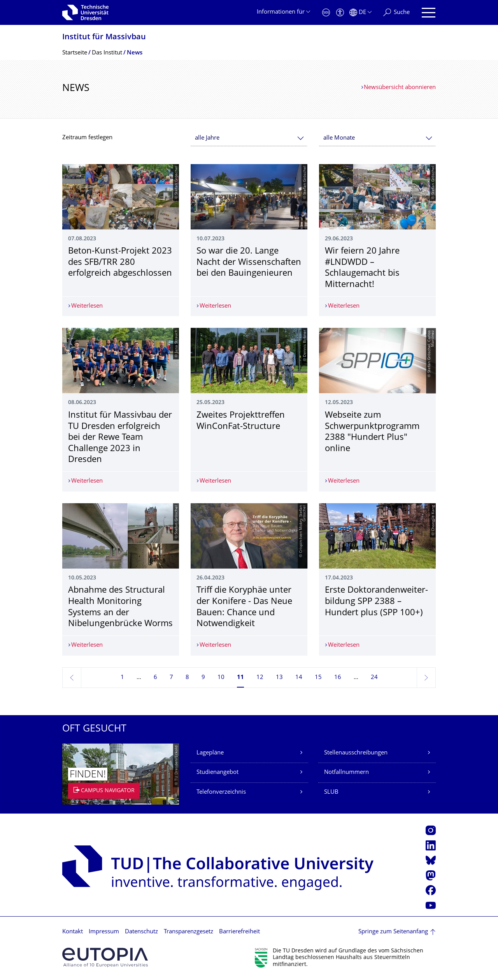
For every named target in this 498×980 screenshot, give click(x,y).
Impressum (104, 932)
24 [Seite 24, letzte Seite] (374, 678)
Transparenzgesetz (189, 932)
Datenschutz (141, 932)
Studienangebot (217, 773)
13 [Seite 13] (279, 678)
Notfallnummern (346, 773)
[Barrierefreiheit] (340, 13)
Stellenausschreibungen (356, 753)
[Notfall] (326, 13)
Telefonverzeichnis (221, 792)
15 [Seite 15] (318, 678)
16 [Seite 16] (338, 678)
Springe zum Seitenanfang (393, 932)
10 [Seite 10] (221, 678)
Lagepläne (210, 753)
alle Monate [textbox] (339, 138)
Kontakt (73, 932)
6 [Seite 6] (155, 678)
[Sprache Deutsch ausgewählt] (360, 13)
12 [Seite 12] (260, 678)
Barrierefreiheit (239, 932)
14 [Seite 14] (299, 678)
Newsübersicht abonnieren (400, 88)
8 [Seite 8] (187, 678)
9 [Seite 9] (203, 678)
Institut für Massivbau (104, 38)
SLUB (331, 792)
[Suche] (396, 13)
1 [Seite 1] (122, 678)
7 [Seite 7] (171, 678)
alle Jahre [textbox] (207, 138)
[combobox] (249, 138)
